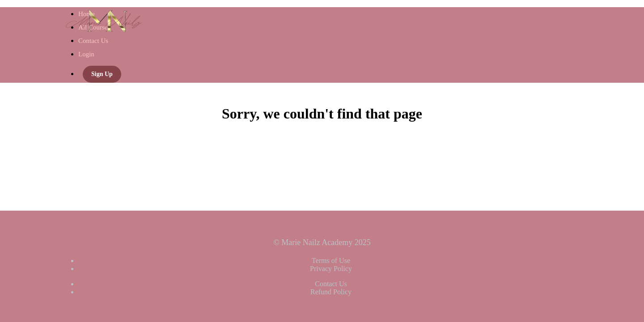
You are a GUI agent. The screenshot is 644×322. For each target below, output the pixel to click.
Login (86, 54)
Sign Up (102, 74)
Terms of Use (331, 261)
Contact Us (93, 41)
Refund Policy (331, 292)
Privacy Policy (331, 269)
